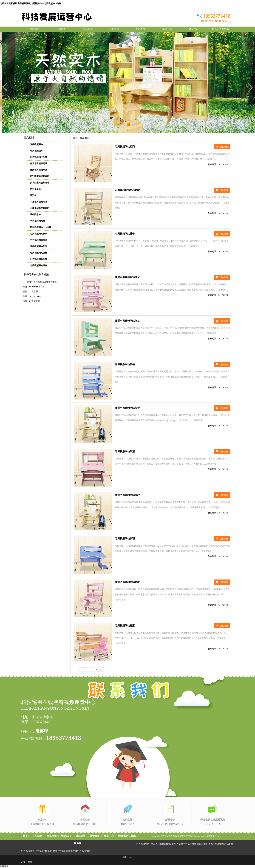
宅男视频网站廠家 (39, 234)
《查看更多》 (212, 159)
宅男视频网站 (36, 144)
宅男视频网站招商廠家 (127, 190)
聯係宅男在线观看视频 (220, 30)
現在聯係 (222, 147)
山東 (23, 862)
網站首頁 (35, 29)
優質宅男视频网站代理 (127, 495)
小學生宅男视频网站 (40, 208)
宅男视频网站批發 (39, 259)
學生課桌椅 (35, 215)
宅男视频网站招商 (39, 265)
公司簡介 (61, 29)
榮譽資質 (167, 29)
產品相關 (88, 29)
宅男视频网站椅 (38, 221)
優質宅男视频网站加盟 (127, 408)
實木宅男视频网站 (39, 170)
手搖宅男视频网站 (39, 202)
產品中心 (194, 29)
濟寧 (30, 862)
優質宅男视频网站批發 (127, 277)
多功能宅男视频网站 (40, 183)
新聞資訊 (114, 29)
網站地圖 (4, 866)
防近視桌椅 (35, 189)
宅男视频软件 (36, 151)
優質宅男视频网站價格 (127, 321)
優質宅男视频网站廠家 (127, 582)
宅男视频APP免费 (39, 157)
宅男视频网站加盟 (39, 246)
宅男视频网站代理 (39, 240)
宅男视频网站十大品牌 (41, 227)
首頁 (75, 138)
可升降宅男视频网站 (40, 176)
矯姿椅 (33, 195)
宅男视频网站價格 (39, 253)
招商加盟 (141, 29)
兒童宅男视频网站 (39, 164)
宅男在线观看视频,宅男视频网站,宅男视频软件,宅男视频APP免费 (30, 4)
